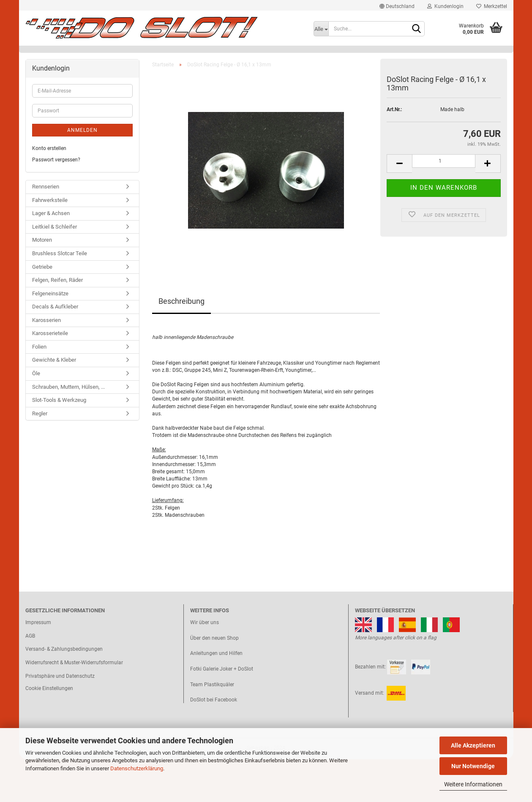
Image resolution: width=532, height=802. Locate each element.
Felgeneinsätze (50, 293)
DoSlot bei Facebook (214, 700)
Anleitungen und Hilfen (216, 653)
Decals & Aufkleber (55, 307)
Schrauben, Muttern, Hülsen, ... (68, 387)
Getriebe (42, 267)
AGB (30, 636)
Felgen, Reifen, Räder (57, 280)
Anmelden (82, 130)
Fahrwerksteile (50, 200)
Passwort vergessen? (56, 160)
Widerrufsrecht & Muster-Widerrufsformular (74, 663)
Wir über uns (205, 622)
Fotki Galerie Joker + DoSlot (222, 669)
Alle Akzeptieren (473, 745)
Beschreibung (181, 301)
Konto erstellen (49, 148)
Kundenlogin (445, 6)
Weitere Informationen (473, 784)
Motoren (42, 240)
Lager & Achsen (51, 213)
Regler (40, 413)
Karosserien (46, 320)
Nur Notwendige (473, 766)
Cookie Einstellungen (49, 688)
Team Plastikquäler (212, 685)
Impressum (38, 622)
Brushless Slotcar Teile (60, 253)
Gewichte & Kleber (54, 360)
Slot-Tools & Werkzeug (59, 400)
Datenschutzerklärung (137, 768)
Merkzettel (492, 6)
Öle (36, 373)
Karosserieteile (50, 333)
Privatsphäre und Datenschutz (60, 676)
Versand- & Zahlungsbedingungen (64, 649)
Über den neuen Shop (214, 638)
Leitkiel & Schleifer (55, 227)
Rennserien (46, 187)
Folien (39, 347)
